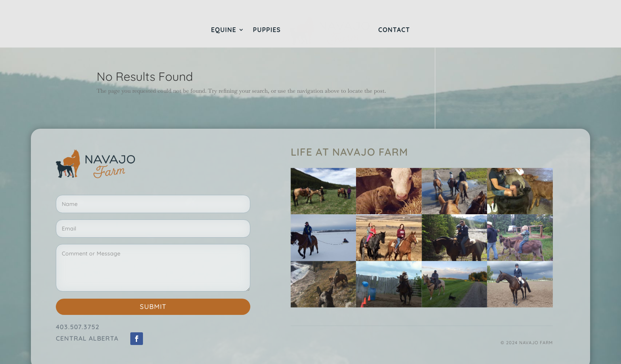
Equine (224, 30)
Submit (153, 306)
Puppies (267, 30)
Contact (394, 30)
